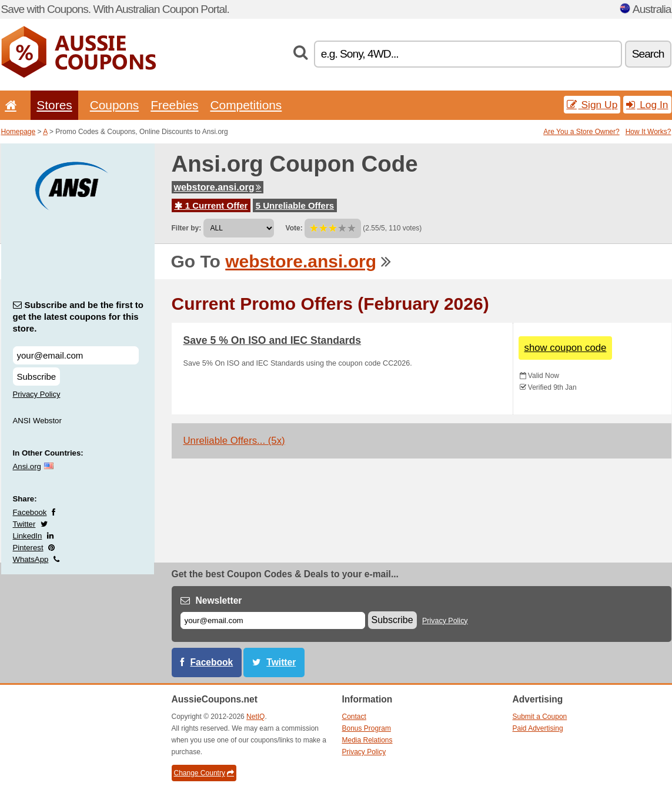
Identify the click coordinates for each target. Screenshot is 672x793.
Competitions (246, 105)
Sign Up (592, 105)
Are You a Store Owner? (581, 132)
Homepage (19, 132)
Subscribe (37, 377)
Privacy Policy (37, 394)
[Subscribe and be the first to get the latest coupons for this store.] (76, 355)
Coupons (115, 105)
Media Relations (367, 740)
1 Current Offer (211, 205)
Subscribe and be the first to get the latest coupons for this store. (78, 317)
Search (648, 54)
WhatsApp (31, 559)
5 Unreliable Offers (295, 205)
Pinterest (28, 548)
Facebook (30, 512)
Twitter (24, 524)
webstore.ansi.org (218, 187)
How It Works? (648, 132)
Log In (647, 105)
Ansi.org (27, 466)
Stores (54, 105)
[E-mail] (273, 620)
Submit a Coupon (540, 717)
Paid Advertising (538, 728)
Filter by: (187, 228)
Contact (354, 717)
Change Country (204, 773)
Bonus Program (367, 728)
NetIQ (255, 717)
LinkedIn (28, 536)
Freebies (174, 105)
